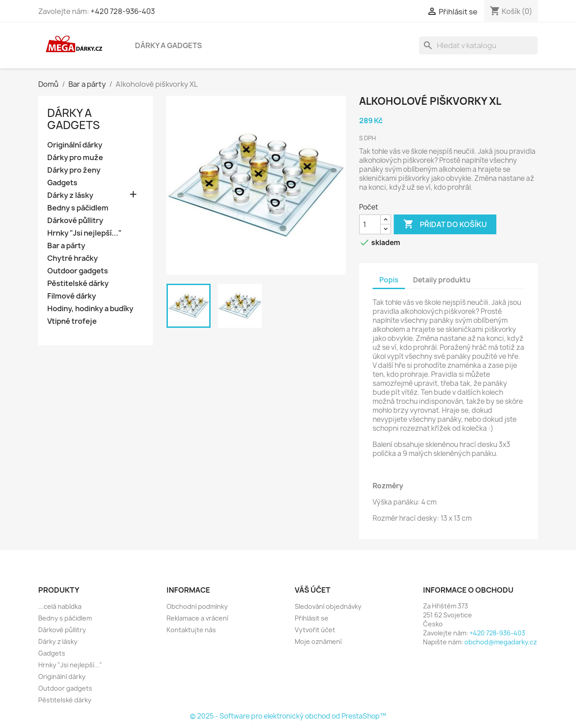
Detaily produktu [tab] (442, 280)
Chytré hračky (72, 258)
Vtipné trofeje (72, 321)
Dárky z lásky (70, 195)
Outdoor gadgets (78, 271)
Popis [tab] (389, 280)
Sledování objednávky (328, 606)
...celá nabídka (60, 606)
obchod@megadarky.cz (501, 642)
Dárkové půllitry (75, 221)
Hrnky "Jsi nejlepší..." (84, 233)
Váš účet (313, 590)
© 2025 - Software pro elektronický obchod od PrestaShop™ (288, 716)
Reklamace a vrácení (197, 618)
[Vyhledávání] (478, 45)
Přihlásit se (312, 618)
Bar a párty (66, 246)
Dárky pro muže (75, 158)
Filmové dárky (72, 296)
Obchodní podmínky (197, 606)
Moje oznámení (318, 641)
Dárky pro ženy (74, 170)
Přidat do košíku (445, 224)
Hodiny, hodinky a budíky (90, 309)
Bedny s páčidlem (78, 208)
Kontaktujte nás (191, 630)
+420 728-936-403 (123, 11)
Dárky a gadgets (169, 45)
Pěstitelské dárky (78, 284)
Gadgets (62, 183)
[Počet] (370, 224)
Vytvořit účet (315, 630)
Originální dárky (75, 145)
